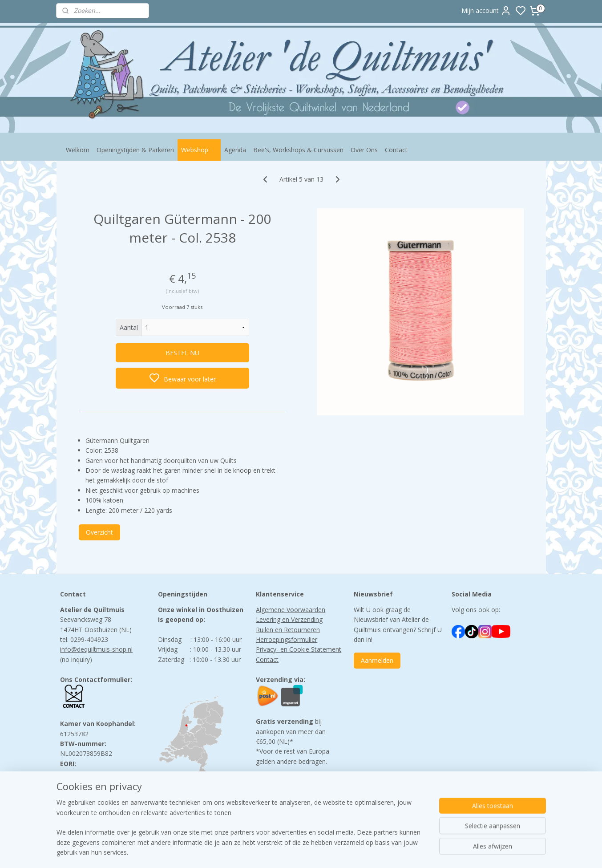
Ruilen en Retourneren (288, 630)
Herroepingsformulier (287, 639)
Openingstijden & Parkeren (135, 150)
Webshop (199, 150)
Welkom (78, 150)
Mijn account (486, 11)
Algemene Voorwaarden (291, 610)
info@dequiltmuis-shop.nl (96, 649)
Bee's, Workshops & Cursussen (298, 150)
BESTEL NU (182, 353)
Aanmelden (377, 660)
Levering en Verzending (289, 619)
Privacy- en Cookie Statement (299, 649)
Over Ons (364, 150)
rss (357, 852)
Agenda (235, 150)
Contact (396, 150)
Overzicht (99, 532)
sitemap (338, 852)
